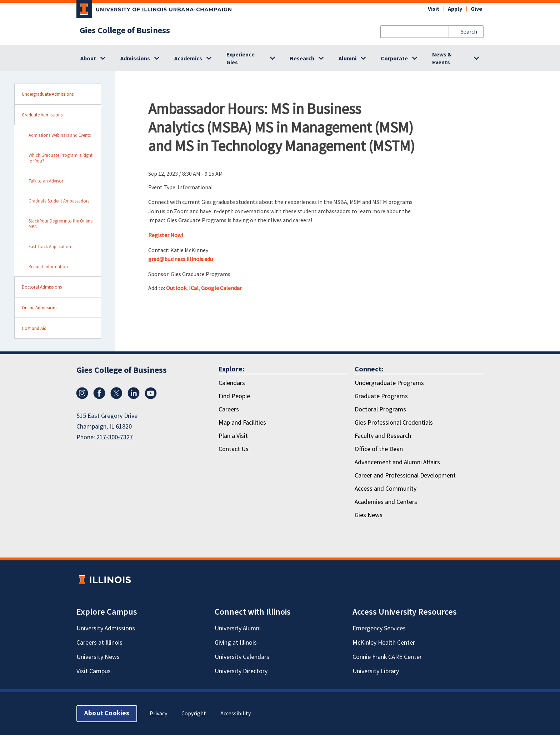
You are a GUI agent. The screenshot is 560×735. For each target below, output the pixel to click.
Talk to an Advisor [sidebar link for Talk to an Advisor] (46, 181)
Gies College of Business (125, 31)
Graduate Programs (381, 396)
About (88, 59)
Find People (234, 396)
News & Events (442, 59)
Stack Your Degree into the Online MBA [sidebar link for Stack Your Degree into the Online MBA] (61, 224)
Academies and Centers (386, 502)
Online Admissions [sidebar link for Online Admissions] (39, 307)
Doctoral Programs (380, 409)
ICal (194, 288)
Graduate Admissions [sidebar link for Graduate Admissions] (42, 115)
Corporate (394, 59)
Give (476, 9)
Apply (455, 9)
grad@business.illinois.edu (181, 259)
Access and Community (386, 489)
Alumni (347, 59)
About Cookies (107, 713)
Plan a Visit (233, 436)
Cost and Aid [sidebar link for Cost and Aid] (34, 328)
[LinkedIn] (134, 393)
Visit (434, 9)
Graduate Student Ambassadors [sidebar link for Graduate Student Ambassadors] (59, 201)
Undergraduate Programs (389, 383)
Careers (229, 409)
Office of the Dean (379, 449)
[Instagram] (82, 393)
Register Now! (166, 235)
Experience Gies (241, 59)
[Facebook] (99, 393)
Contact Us (234, 449)
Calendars (232, 383)
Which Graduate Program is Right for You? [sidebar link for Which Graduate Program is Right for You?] (61, 158)
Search (469, 32)
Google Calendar (221, 288)
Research (302, 59)
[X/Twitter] (116, 393)
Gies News (369, 515)
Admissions (135, 59)
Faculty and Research (383, 436)
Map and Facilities (242, 423)
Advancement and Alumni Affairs (397, 462)
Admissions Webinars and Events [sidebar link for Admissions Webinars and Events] (60, 135)
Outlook (176, 288)
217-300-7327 (115, 437)
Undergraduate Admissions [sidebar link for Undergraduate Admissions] (48, 94)
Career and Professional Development (405, 476)
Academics (188, 59)
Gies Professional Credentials (394, 423)
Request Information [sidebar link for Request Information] (48, 266)
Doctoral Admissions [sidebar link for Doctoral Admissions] (42, 287)
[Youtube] (151, 393)
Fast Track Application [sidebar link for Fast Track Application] (50, 246)
